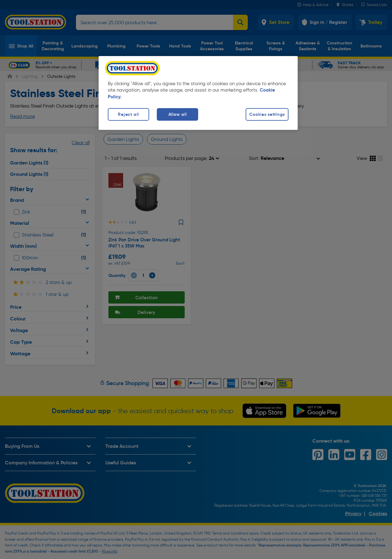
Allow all (177, 114)
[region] (198, 93)
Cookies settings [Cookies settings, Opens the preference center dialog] (267, 114)
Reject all (128, 114)
